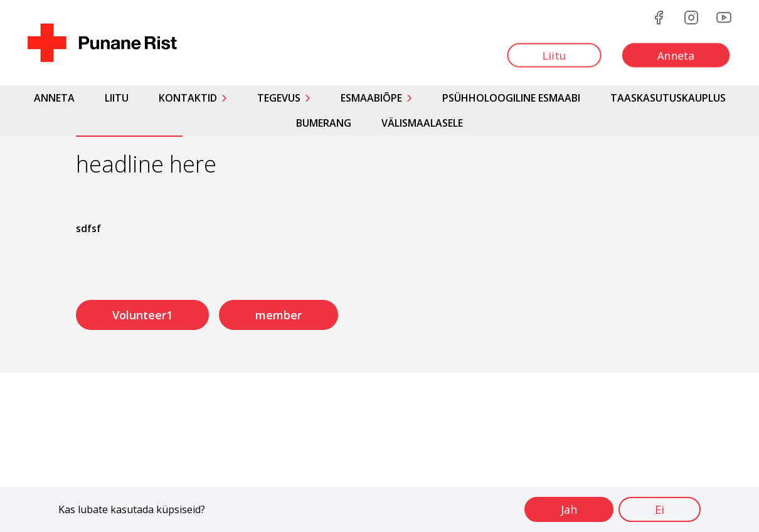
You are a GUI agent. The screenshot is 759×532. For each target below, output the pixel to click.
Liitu (117, 98)
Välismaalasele (422, 123)
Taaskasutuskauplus (668, 98)
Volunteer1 (142, 315)
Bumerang (324, 123)
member (279, 315)
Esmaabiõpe (371, 98)
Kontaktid (188, 98)
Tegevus (279, 98)
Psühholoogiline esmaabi (511, 98)
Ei (660, 509)
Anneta (54, 98)
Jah (569, 509)
